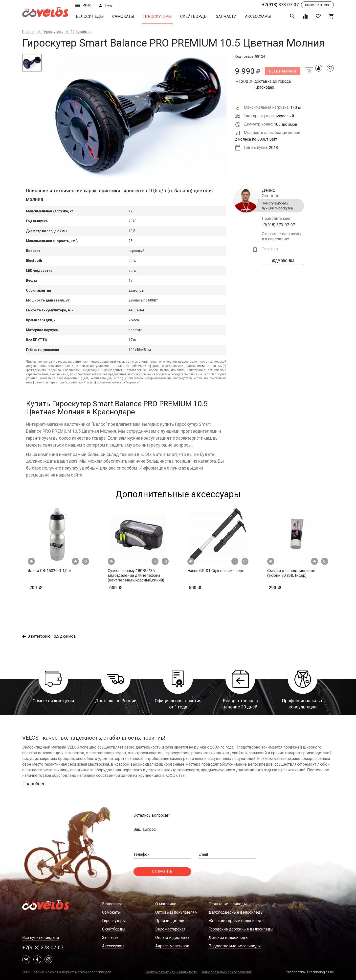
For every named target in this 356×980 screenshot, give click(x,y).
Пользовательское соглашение (226, 972)
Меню (83, 5)
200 (50, 588)
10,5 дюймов (81, 32)
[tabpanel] (138, 116)
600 (130, 588)
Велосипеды (90, 16)
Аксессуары (258, 16)
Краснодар (264, 87)
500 (210, 588)
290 (283, 588)
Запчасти (226, 16)
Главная (29, 32)
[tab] (32, 63)
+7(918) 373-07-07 (280, 5)
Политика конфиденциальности (171, 972)
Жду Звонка (283, 261)
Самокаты (123, 16)
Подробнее (34, 784)
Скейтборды (194, 16)
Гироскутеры (157, 16)
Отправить (162, 872)
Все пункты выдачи (41, 938)
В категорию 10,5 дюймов (49, 636)
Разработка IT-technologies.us (310, 972)
